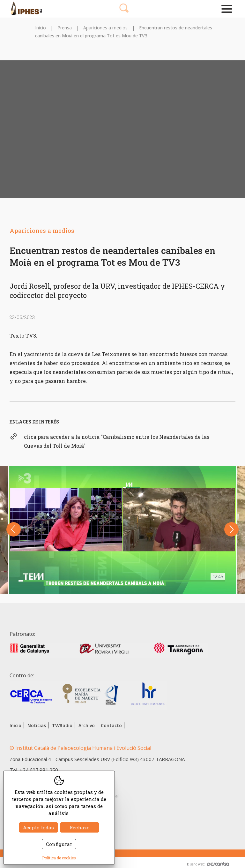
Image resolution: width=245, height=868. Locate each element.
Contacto (111, 725)
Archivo (87, 725)
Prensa (65, 28)
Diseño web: (208, 864)
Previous (14, 529)
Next (231, 529)
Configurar (59, 844)
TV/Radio (62, 725)
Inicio (41, 28)
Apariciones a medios (105, 28)
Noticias (37, 725)
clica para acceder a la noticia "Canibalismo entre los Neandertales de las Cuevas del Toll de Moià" (117, 441)
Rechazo (80, 827)
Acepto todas (38, 827)
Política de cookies (59, 858)
